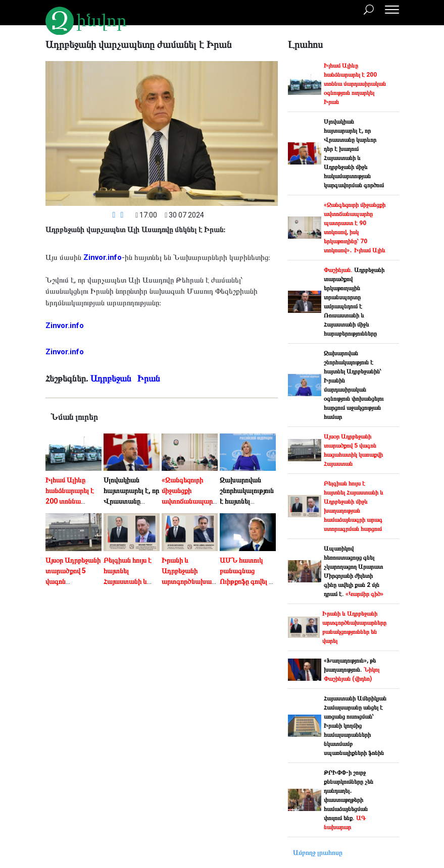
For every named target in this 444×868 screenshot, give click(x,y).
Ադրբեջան (112, 378)
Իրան (150, 378)
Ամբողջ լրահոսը (318, 852)
